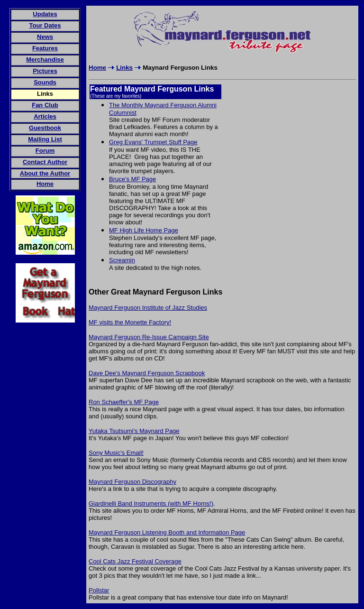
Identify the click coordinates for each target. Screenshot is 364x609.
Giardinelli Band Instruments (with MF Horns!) (151, 503)
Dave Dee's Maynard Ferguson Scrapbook (147, 373)
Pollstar (99, 590)
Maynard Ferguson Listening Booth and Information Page (167, 532)
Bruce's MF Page (132, 179)
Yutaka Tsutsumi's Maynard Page (134, 431)
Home (97, 68)
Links (124, 68)
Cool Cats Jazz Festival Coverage (135, 561)
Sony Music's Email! (116, 453)
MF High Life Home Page (144, 230)
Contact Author (45, 162)
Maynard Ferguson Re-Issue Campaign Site (149, 337)
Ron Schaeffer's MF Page (124, 402)
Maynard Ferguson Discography (132, 482)
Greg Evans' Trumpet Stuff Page (153, 142)
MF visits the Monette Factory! (130, 322)
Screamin (122, 260)
